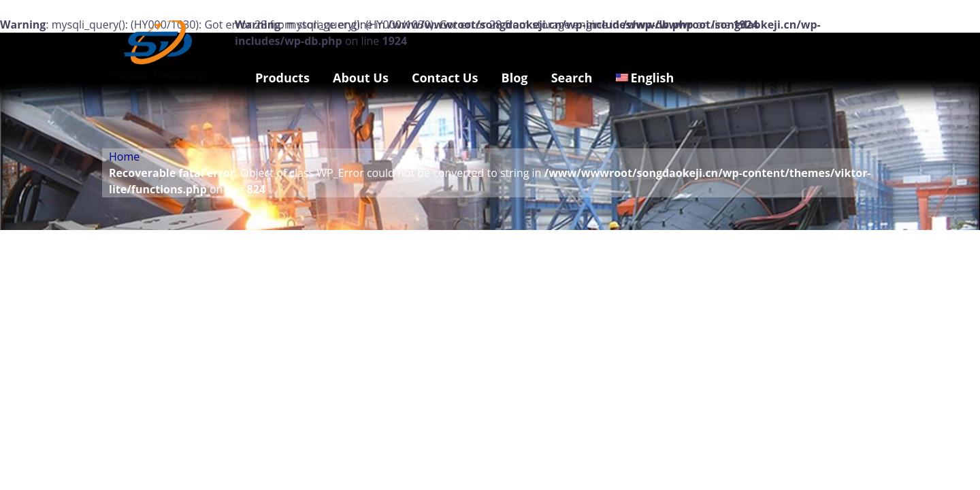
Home (124, 157)
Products (282, 78)
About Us (361, 78)
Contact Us (445, 78)
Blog (515, 78)
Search (572, 78)
